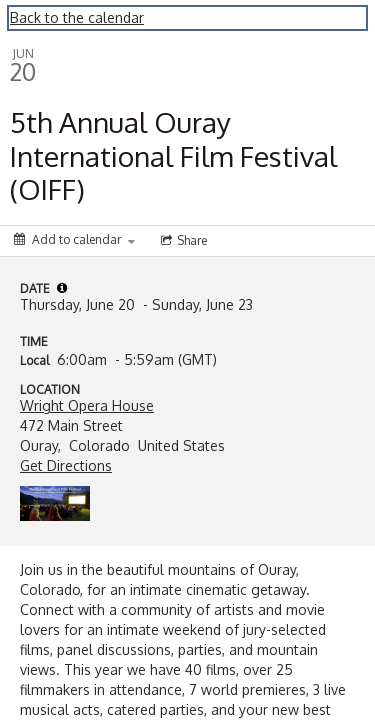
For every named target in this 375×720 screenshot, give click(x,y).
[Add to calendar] (74, 239)
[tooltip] (62, 288)
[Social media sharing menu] (182, 241)
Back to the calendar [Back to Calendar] (77, 17)
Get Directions (66, 465)
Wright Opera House (87, 405)
